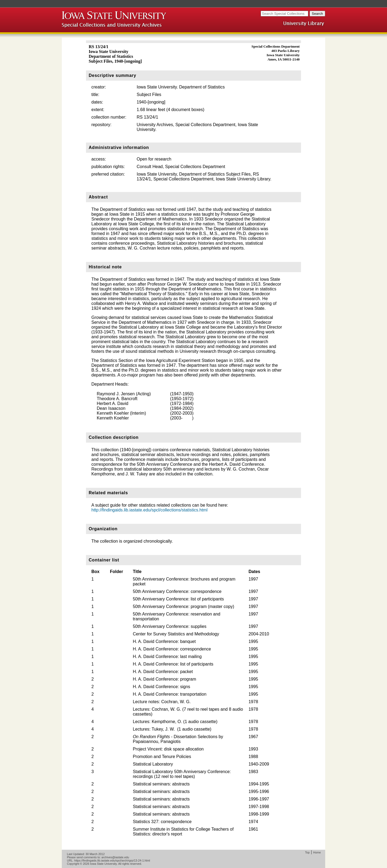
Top (307, 852)
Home (317, 852)
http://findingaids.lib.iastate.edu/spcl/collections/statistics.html (149, 510)
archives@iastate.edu (115, 857)
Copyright (73, 864)
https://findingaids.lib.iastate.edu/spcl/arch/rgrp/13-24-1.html (112, 860)
